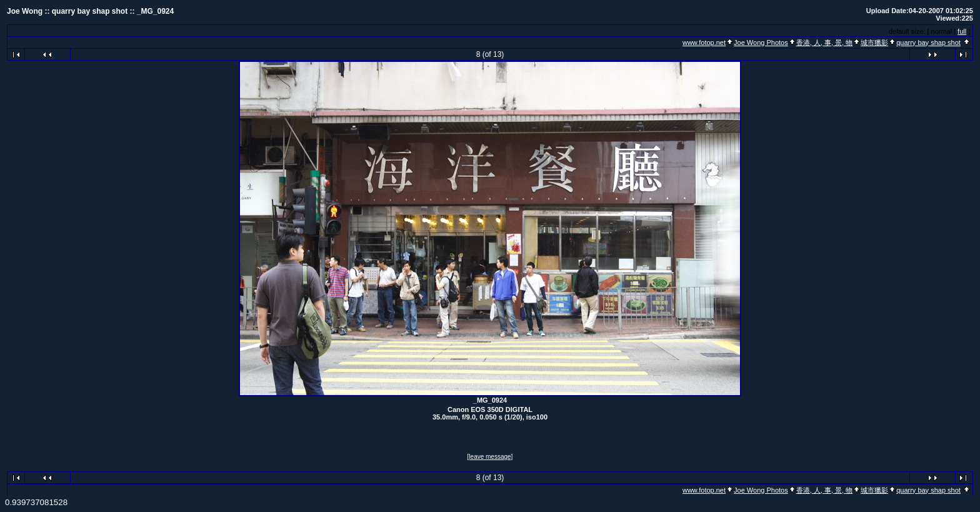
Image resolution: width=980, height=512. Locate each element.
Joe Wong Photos (761, 43)
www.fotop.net (704, 43)
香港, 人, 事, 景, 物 (824, 43)
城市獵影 (874, 43)
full (962, 31)
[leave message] (490, 457)
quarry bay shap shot (928, 43)
